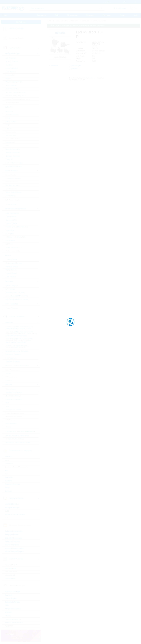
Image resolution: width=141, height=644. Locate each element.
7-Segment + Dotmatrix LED (16, 237)
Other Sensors (11, 277)
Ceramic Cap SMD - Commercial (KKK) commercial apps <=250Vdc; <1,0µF (19, 328)
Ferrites (8, 374)
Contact (123, 15)
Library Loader (88, 78)
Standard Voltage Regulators (16, 96)
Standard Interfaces (13, 156)
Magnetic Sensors (12, 267)
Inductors (9, 380)
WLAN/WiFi (9, 626)
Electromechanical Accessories (17, 467)
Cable (7, 460)
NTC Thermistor (11, 420)
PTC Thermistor (11, 423)
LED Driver (10, 244)
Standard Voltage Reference (16, 92)
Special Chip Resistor (13, 396)
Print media (107, 15)
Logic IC (9, 129)
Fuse (7, 474)
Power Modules (11, 204)
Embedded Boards (12, 535)
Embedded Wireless (12, 602)
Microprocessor (11, 135)
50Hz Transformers (12, 370)
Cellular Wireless (11, 599)
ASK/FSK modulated (12, 592)
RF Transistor (10, 289)
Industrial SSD (10, 575)
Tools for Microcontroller (14, 163)
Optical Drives (10, 579)
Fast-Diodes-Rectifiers (14, 178)
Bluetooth (8, 595)
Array (8, 406)
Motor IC (9, 79)
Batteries (8, 457)
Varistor (8, 427)
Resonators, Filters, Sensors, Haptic (18, 443)
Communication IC (12, 115)
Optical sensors (11, 217)
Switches (8, 491)
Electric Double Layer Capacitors (17, 351)
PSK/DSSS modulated (13, 609)
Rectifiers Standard (12, 185)
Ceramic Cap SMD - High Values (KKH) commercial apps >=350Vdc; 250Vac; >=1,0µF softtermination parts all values (22, 334)
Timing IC (9, 159)
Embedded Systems (12, 541)
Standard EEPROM (13, 153)
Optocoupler (10, 230)
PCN (57, 15)
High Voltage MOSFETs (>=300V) (17, 299)
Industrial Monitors (12, 504)
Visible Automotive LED (14, 247)
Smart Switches (11, 85)
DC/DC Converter (12, 68)
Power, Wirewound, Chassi (15, 413)
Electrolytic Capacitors (14, 354)
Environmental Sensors (14, 263)
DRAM (8, 118)
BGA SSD (9, 111)
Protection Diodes (12, 182)
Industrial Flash (11, 568)
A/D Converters (11, 58)
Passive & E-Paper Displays (15, 514)
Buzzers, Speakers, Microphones (17, 436)
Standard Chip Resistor (14, 393)
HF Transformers (12, 377)
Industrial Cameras (12, 545)
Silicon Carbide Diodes (14, 192)
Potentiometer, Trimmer (14, 417)
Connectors (9, 464)
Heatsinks (9, 481)
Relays (7, 488)
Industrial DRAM (11, 565)
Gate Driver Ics (11, 72)
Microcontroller (11, 132)
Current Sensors (12, 260)
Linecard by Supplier (17, 38)
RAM (8, 146)
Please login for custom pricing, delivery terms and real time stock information (78, 26)
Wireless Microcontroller (14, 623)
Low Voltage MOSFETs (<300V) (17, 296)
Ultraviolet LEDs (11, 220)
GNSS (7, 605)
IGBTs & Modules (12, 286)
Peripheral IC (10, 142)
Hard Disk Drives (11, 572)
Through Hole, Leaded (14, 410)
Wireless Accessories (13, 619)
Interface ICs (10, 75)
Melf (7, 403)
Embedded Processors (13, 538)
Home (5, 15)
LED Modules (10, 241)
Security (8, 616)
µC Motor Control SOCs (14, 166)
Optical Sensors (11, 273)
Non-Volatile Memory (13, 139)
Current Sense (11, 389)
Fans (7, 470)
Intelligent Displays (12, 508)
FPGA (8, 125)
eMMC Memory (11, 122)
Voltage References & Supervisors (18, 99)
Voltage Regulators (12, 103)
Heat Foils (9, 477)
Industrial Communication (14, 548)
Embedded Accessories (14, 531)
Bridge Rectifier (11, 175)
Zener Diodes (10, 196)
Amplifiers (9, 65)
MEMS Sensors (11, 270)
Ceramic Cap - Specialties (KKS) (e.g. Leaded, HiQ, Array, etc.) (17, 347)
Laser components (12, 213)
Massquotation (72, 15)
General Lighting (12, 223)
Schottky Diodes (11, 189)
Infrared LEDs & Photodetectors (17, 227)
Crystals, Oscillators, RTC (15, 439)
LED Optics (10, 234)
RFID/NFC (8, 612)
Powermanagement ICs (14, 82)
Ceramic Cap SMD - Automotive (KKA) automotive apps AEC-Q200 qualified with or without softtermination (19, 341)
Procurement (42, 15)
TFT (6, 518)
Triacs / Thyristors (12, 308)
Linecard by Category (17, 28)
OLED (7, 511)
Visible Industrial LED (13, 251)
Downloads (90, 15)
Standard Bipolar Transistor (15, 292)
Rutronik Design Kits (13, 149)
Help (136, 15)
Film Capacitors (11, 358)
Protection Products (12, 484)
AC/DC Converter (12, 62)
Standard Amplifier (12, 89)
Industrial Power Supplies (14, 552)
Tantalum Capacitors (13, 361)
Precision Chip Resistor (14, 399)
